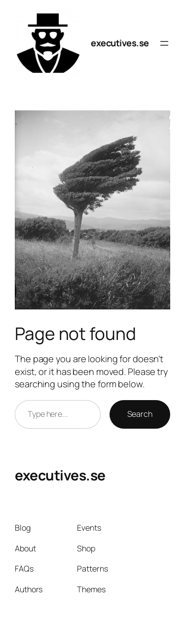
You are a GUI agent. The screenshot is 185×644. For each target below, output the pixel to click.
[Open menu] (164, 43)
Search (140, 414)
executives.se (120, 43)
